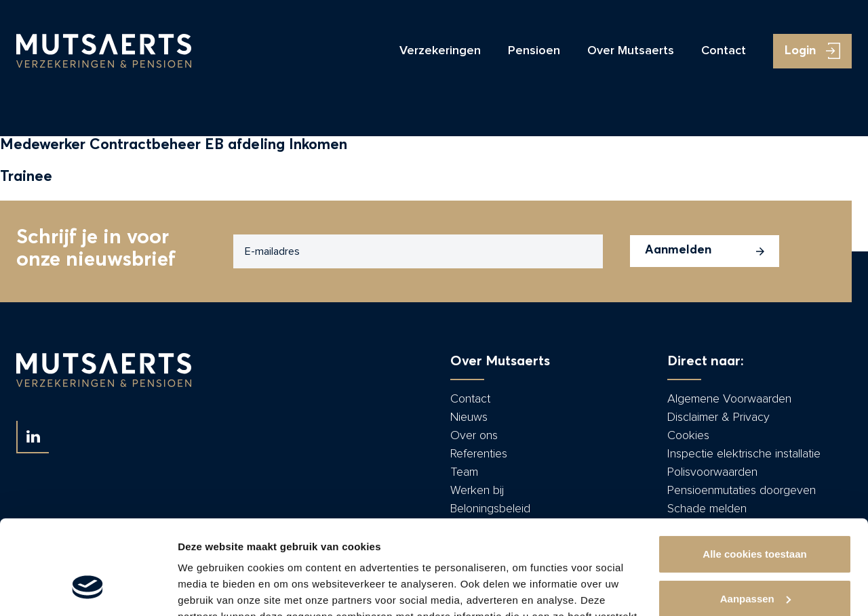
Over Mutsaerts (631, 51)
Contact (724, 51)
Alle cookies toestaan (754, 473)
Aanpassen (755, 517)
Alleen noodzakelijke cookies (755, 562)
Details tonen (210, 589)
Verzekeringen (440, 51)
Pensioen (534, 51)
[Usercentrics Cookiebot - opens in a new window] (88, 590)
